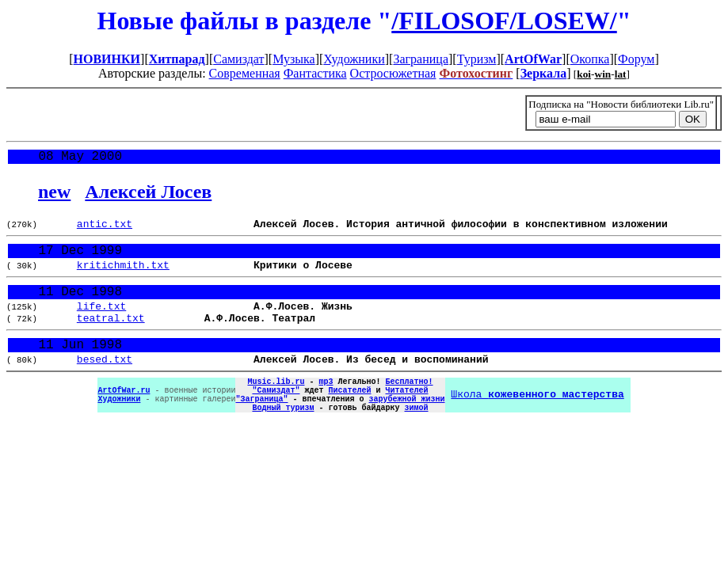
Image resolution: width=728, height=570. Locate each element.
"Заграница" (261, 430)
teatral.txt (111, 336)
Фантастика (315, 73)
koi (584, 74)
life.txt (101, 322)
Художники (354, 59)
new (54, 195)
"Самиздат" (276, 419)
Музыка (294, 59)
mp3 (326, 408)
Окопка (590, 59)
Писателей (349, 419)
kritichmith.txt (123, 275)
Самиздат (238, 59)
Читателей (406, 419)
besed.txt (105, 383)
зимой (416, 441)
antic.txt (105, 229)
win (603, 74)
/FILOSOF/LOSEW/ (504, 21)
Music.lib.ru (276, 408)
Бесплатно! (409, 408)
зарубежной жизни (406, 430)
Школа (537, 424)
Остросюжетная (393, 73)
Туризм (477, 59)
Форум (636, 59)
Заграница (421, 59)
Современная (245, 73)
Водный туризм (283, 441)
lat (621, 74)
